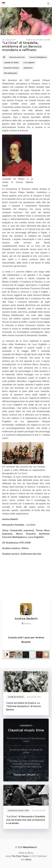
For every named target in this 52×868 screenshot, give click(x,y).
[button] (48, 4)
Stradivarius (28, 68)
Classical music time (17, 57)
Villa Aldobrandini (10, 73)
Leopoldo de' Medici (11, 63)
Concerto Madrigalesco (38, 57)
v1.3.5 (23, 856)
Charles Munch (16, 697)
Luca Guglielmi (29, 63)
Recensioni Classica (11, 68)
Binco (31, 853)
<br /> (10, 572)
